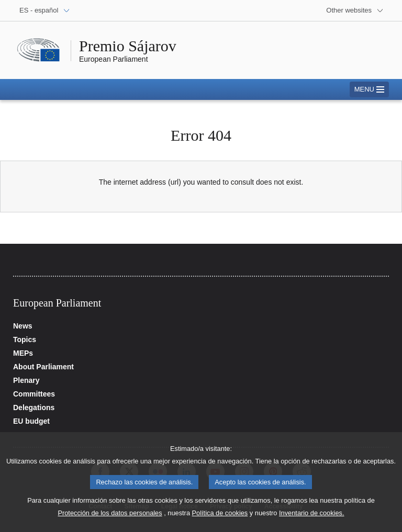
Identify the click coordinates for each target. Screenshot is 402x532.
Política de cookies (220, 519)
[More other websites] (355, 10)
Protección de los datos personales (110, 519)
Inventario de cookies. (312, 519)
